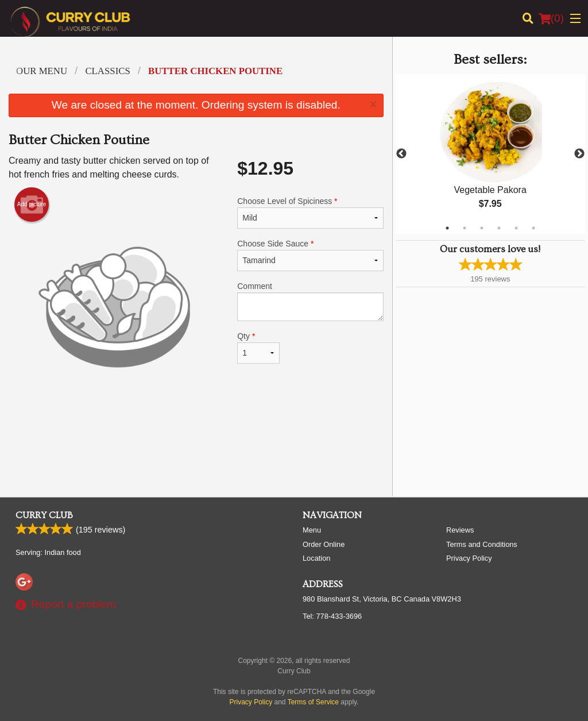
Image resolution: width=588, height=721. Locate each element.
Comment (310, 301)
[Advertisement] (196, 450)
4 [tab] (499, 228)
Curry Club (44, 515)
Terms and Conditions (482, 544)
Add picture (32, 205)
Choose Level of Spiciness (310, 213)
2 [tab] (465, 228)
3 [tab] (482, 228)
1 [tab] (447, 228)
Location (316, 558)
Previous (401, 154)
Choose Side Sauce (310, 255)
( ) (551, 18)
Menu (312, 530)
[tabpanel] (490, 154)
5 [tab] (516, 228)
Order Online (324, 544)
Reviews (460, 530)
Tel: (332, 616)
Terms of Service (313, 702)
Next (579, 154)
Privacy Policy (469, 558)
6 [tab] (533, 228)
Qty (258, 348)
